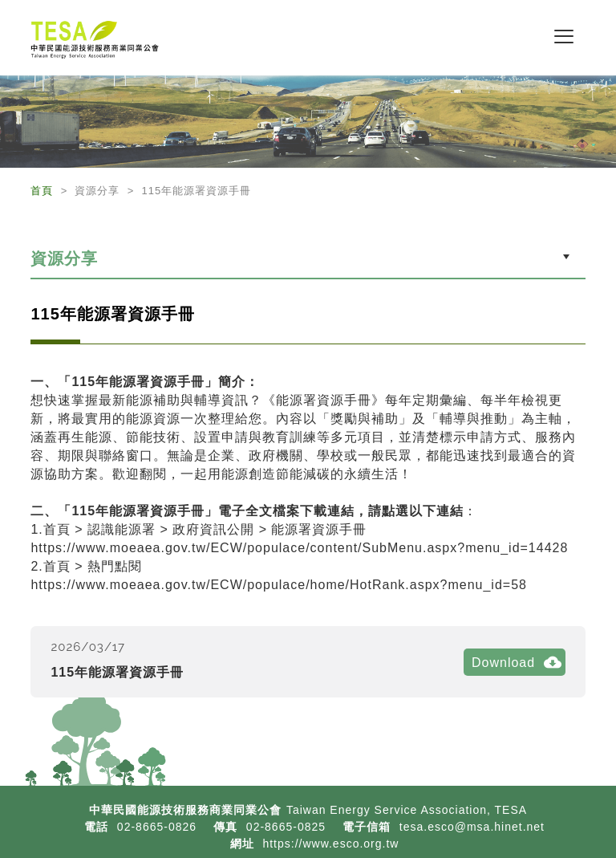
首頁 (44, 191)
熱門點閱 (115, 566)
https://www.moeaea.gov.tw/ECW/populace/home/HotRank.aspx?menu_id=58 (279, 585)
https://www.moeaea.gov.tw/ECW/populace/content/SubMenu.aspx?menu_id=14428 (299, 548)
